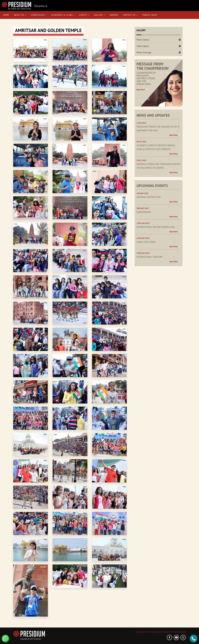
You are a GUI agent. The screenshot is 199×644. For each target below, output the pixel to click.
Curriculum (39, 15)
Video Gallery (143, 46)
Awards (114, 15)
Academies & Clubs (63, 15)
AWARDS (155, 632)
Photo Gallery (143, 40)
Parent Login (150, 15)
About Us (20, 15)
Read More (141, 90)
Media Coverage (144, 52)
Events (84, 15)
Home (6, 15)
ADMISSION (164, 632)
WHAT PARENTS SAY (143, 632)
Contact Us (130, 15)
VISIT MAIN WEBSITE (178, 632)
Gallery (100, 15)
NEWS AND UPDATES (153, 115)
